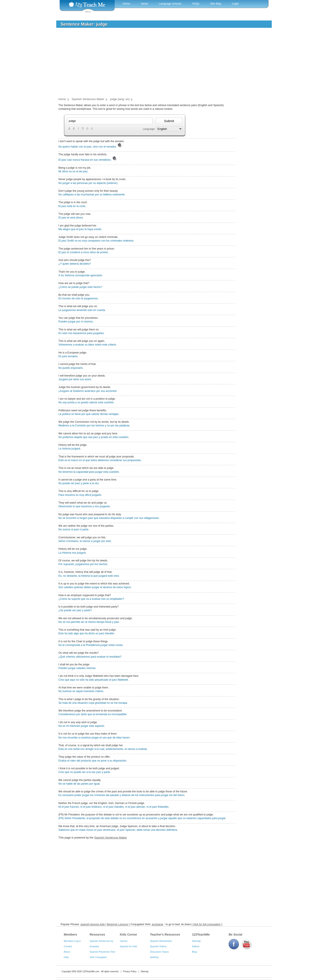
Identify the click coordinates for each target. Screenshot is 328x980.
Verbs (144, 4)
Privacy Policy (130, 971)
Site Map (216, 4)
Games (124, 941)
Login (235, 4)
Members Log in (72, 941)
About (67, 952)
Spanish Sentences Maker (111, 838)
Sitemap (196, 941)
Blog (194, 952)
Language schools (170, 4)
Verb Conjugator (98, 957)
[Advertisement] (161, 63)
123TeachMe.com (91, 971)
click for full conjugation (207, 924)
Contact (68, 946)
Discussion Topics (159, 952)
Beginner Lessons (118, 924)
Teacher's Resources (165, 934)
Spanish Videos (158, 946)
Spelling (154, 957)
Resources (97, 934)
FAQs (196, 4)
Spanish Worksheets (161, 941)
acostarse (158, 924)
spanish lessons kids (93, 924)
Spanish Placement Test (102, 952)
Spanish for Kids (128, 946)
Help (66, 957)
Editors (196, 946)
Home (126, 4)
